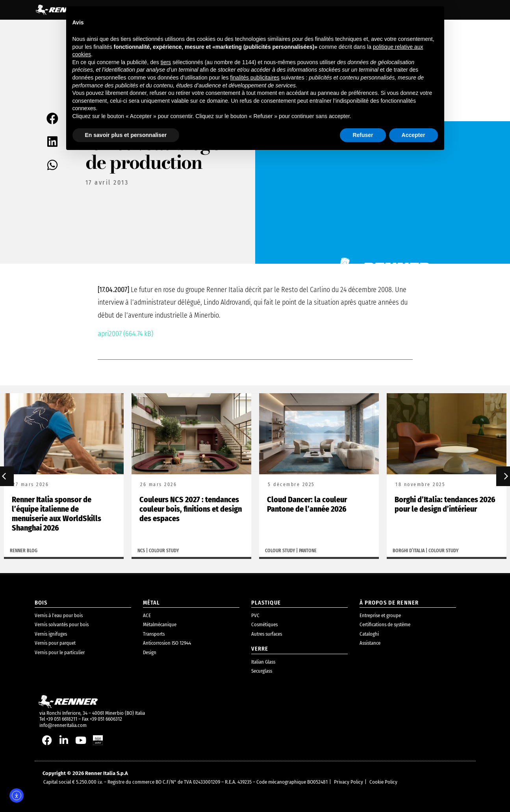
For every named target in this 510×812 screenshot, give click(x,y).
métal (152, 603)
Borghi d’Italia (409, 551)
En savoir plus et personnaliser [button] (126, 135)
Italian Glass (263, 662)
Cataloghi (369, 634)
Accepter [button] (414, 135)
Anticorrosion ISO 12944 (167, 643)
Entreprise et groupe (380, 615)
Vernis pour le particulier (60, 652)
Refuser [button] (363, 135)
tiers (166, 62)
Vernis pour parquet (55, 643)
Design (150, 652)
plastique (266, 603)
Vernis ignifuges (51, 634)
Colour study (164, 551)
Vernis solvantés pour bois (62, 624)
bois (41, 603)
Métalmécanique (160, 624)
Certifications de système (385, 624)
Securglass (262, 671)
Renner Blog (24, 551)
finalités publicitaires (255, 78)
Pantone (308, 551)
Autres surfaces (267, 634)
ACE (147, 615)
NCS (141, 551)
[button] (53, 118)
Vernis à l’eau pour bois (59, 615)
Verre (260, 649)
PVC (255, 615)
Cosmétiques (264, 624)
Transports (154, 634)
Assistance (370, 643)
